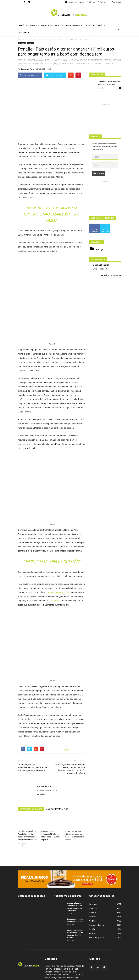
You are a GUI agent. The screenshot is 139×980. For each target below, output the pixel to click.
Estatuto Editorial (108, 977)
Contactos (91, 2)
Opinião (101, 26)
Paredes (66, 26)
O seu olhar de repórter (75, 2)
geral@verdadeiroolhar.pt (74, 967)
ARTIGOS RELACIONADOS (31, 792)
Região (23, 26)
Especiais (24, 32)
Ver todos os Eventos (110, 275)
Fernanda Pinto (28, 69)
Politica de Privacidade (89, 977)
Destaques (22, 43)
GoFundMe (54, 601)
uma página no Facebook (58, 592)
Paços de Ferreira (50, 26)
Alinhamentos (97, 75)
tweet (66, 733)
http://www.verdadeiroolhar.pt (47, 773)
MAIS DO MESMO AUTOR (57, 792)
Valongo (89, 26)
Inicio (20, 39)
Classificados (103, 2)
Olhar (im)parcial (97, 921)
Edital (98, 250)
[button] (118, 29)
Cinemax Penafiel (101, 265)
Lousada (34, 26)
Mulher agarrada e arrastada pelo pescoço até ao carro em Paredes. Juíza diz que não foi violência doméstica (70, 752)
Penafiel (78, 26)
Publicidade (117, 2)
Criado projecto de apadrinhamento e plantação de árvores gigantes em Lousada (32, 751)
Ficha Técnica (72, 977)
